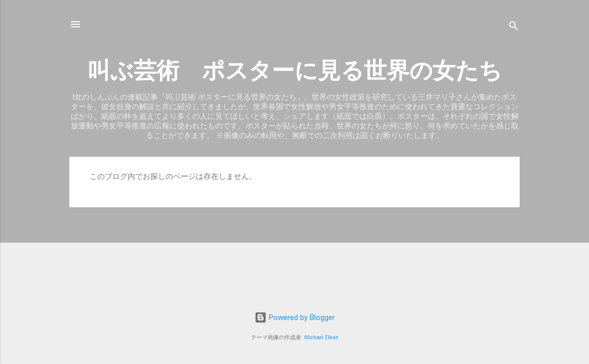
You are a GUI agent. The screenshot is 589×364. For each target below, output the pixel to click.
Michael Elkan (321, 337)
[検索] (514, 28)
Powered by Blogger (295, 317)
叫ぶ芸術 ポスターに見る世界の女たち (295, 71)
